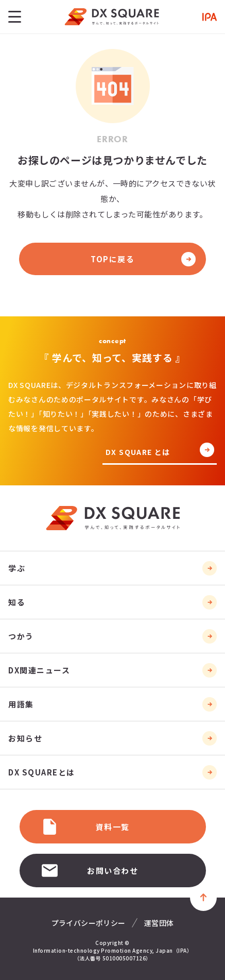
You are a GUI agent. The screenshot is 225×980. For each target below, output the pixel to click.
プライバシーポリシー (89, 923)
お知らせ (25, 738)
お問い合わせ (89, 871)
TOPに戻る (112, 259)
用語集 (21, 704)
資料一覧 (85, 827)
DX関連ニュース (39, 670)
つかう (21, 636)
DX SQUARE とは (138, 453)
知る (17, 602)
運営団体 (159, 923)
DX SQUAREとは (42, 772)
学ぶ (17, 568)
